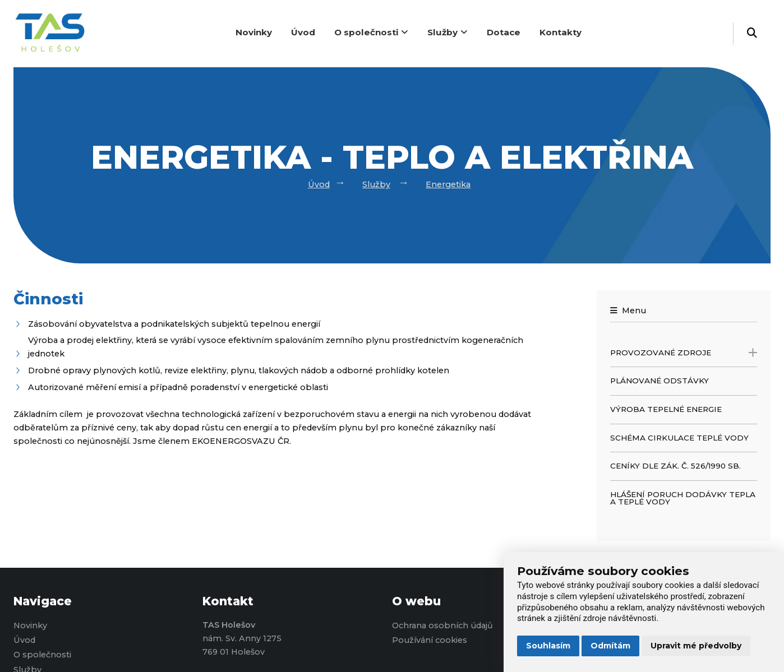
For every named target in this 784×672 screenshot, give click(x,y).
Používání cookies (430, 640)
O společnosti (371, 32)
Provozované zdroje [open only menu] (684, 353)
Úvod (303, 32)
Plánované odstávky (660, 381)
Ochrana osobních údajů (442, 625)
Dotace (504, 32)
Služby (448, 32)
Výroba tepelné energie (666, 409)
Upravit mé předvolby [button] (696, 646)
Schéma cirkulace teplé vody (679, 438)
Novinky (254, 32)
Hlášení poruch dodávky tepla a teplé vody (683, 498)
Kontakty (561, 32)
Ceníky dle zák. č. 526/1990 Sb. (675, 466)
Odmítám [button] (610, 646)
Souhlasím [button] (548, 646)
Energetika (448, 184)
